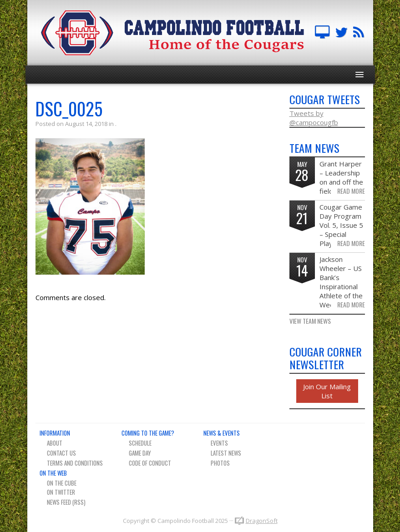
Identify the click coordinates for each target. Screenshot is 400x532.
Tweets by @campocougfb (314, 118)
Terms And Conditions (75, 463)
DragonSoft (262, 521)
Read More (351, 191)
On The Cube (62, 483)
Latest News (226, 453)
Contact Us (61, 453)
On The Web (53, 473)
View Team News (310, 321)
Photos (220, 463)
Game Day (140, 453)
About (55, 443)
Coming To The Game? (148, 433)
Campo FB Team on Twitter (341, 33)
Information (55, 433)
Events (219, 443)
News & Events (222, 433)
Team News (359, 33)
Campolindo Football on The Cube (322, 33)
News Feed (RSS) (66, 502)
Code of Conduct (150, 463)
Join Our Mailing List (327, 391)
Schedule (140, 443)
